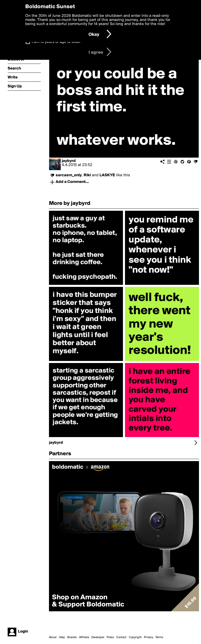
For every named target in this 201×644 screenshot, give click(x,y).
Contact (121, 637)
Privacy (148, 637)
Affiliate (84, 637)
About (53, 637)
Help (62, 637)
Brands (72, 637)
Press (110, 637)
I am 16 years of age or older (56, 42)
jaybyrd (69, 161)
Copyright (135, 637)
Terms (159, 637)
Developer (98, 637)
